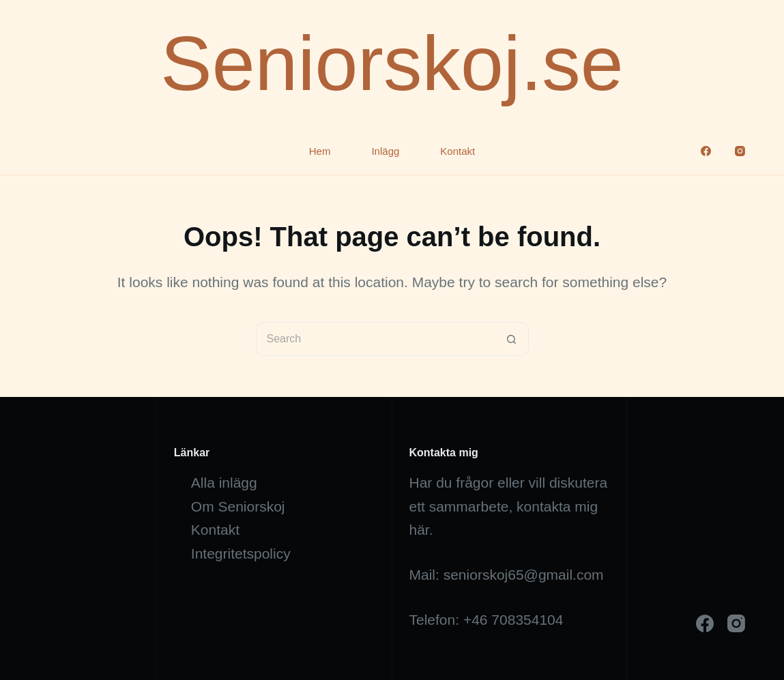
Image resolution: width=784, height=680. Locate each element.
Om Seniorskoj (238, 506)
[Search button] (512, 339)
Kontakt (458, 151)
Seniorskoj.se (392, 63)
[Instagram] (740, 151)
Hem (320, 151)
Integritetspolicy (241, 553)
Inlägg (385, 151)
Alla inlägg (224, 483)
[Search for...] (375, 339)
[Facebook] (706, 151)
